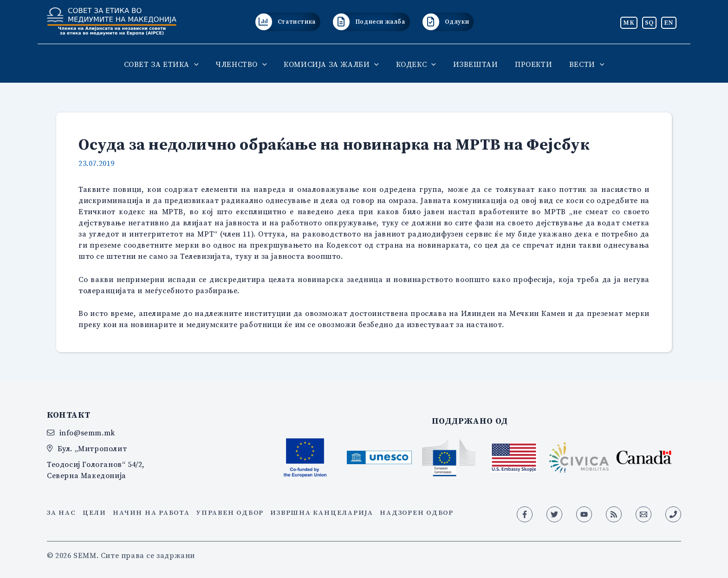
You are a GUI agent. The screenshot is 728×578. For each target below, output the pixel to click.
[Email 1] (643, 514)
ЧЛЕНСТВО (245, 64)
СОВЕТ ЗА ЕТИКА (167, 64)
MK (629, 22)
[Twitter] (554, 514)
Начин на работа (151, 512)
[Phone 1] (673, 514)
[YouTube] (584, 514)
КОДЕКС (416, 64)
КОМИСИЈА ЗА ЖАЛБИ (334, 64)
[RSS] (614, 514)
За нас (62, 512)
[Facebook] (525, 514)
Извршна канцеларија (322, 512)
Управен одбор (230, 512)
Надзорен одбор (417, 512)
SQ (649, 22)
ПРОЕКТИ (529, 64)
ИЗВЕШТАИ (473, 64)
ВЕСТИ (580, 64)
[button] (201, 64)
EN (669, 22)
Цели (94, 512)
